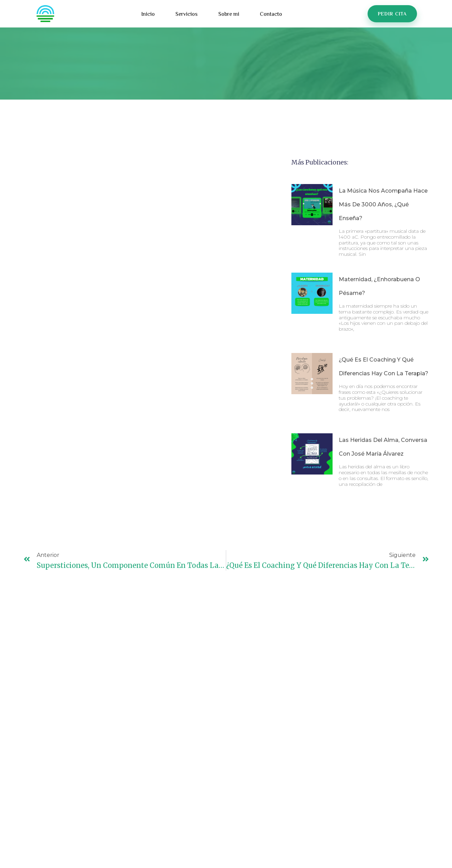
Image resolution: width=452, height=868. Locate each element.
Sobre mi (229, 15)
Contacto (271, 15)
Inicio (148, 15)
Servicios (187, 15)
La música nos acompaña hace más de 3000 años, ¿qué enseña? (383, 204)
